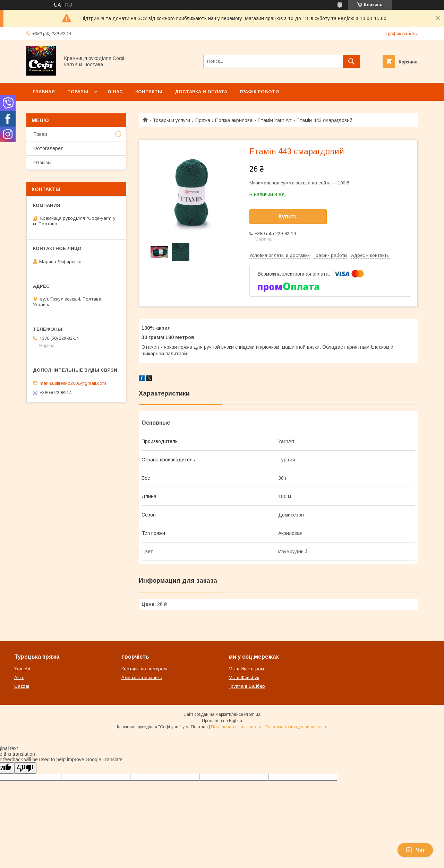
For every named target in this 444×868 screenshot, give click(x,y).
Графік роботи (259, 92)
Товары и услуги (171, 120)
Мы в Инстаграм (246, 669)
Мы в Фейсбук (244, 678)
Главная (44, 92)
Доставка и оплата (201, 92)
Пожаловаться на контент (236, 727)
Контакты (149, 92)
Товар (40, 134)
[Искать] (351, 61)
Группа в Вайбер (247, 686)
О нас (115, 92)
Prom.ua (252, 714)
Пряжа (203, 120)
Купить (288, 216)
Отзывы (42, 163)
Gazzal (22, 686)
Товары (78, 92)
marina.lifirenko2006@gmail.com (73, 383)
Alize (19, 678)
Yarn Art (22, 669)
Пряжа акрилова (234, 120)
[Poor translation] (25, 768)
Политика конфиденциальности (296, 727)
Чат (415, 850)
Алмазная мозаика (142, 678)
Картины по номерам (144, 669)
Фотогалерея (48, 148)
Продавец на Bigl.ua (222, 721)
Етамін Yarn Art (275, 120)
